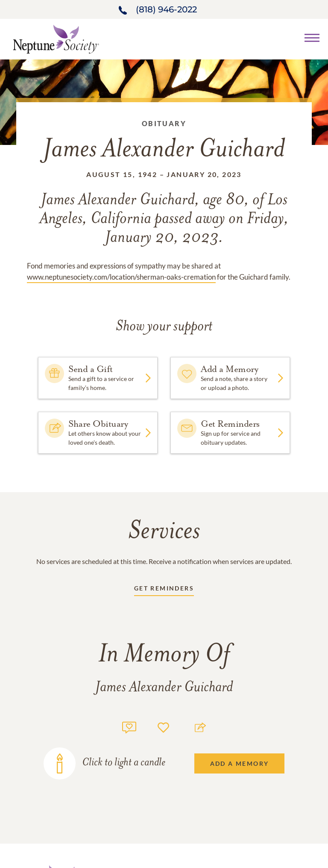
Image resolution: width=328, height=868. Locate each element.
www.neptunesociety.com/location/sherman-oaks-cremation (121, 277)
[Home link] (56, 38)
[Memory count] (129, 726)
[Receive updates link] (164, 590)
